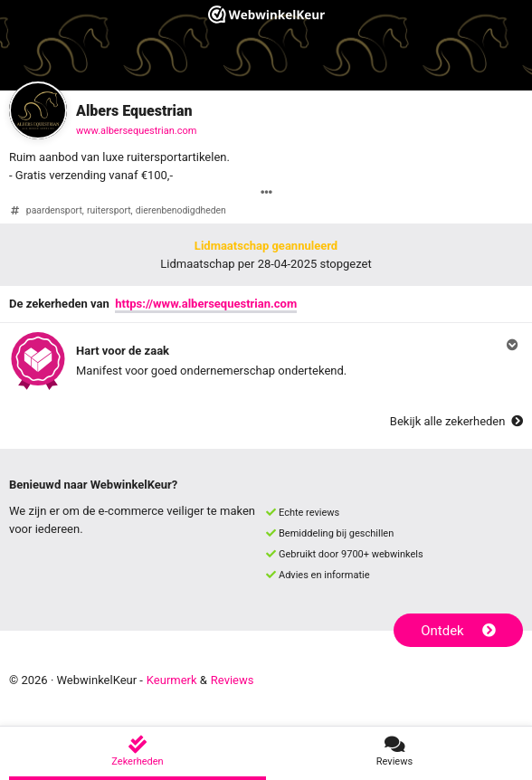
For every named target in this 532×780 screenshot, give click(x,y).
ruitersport (109, 210)
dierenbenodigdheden (181, 210)
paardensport (54, 210)
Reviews (233, 680)
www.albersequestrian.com (136, 131)
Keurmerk (172, 680)
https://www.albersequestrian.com (206, 304)
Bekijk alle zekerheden (456, 421)
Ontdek (458, 631)
